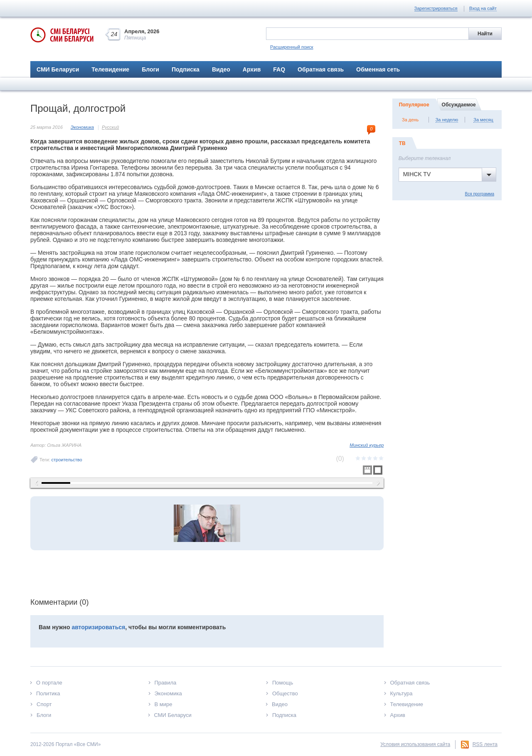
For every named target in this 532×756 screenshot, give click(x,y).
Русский (110, 127)
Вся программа (480, 194)
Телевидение (110, 69)
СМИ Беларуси (58, 69)
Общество (285, 693)
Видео (221, 69)
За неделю (447, 120)
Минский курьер (367, 445)
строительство (67, 460)
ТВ (402, 143)
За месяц (483, 120)
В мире (164, 704)
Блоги (150, 69)
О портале (49, 683)
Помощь (283, 683)
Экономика (82, 127)
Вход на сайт (483, 8)
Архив (252, 69)
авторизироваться (98, 627)
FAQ (279, 69)
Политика (48, 693)
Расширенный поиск (292, 47)
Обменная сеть (378, 69)
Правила (166, 683)
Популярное (414, 105)
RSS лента (485, 744)
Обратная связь (321, 69)
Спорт (44, 704)
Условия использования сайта (415, 744)
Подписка (186, 69)
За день (410, 120)
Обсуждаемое (459, 105)
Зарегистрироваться (436, 8)
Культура (401, 693)
